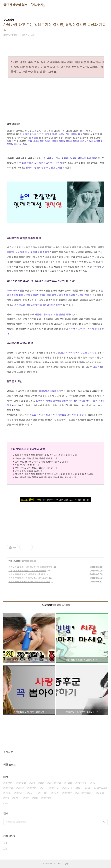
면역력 (69, 783)
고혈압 (21, 788)
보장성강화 (82, 783)
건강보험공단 (101, 788)
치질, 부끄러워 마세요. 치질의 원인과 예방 (27, 571)
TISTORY (57, 864)
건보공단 (20, 793)
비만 (44, 788)
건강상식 (22, 783)
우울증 (8, 793)
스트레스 (44, 793)
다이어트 (102, 793)
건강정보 (68, 793)
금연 (33, 783)
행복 (36, 798)
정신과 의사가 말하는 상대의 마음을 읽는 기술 (29, 582)
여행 (42, 783)
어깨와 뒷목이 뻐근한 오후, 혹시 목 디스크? (28, 578)
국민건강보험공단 (85, 793)
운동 (94, 783)
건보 (27, 798)
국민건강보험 (55, 783)
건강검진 (47, 798)
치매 (79, 788)
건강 (10, 561)
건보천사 (9, 783)
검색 (104, 822)
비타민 (32, 793)
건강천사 (33, 788)
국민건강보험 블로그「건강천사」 (24, 5)
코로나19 (68, 788)
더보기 (6, 804)
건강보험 (9, 788)
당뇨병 (56, 793)
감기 (7, 798)
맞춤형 (17, 561)
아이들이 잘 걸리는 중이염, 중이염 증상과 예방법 (30, 567)
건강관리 (55, 788)
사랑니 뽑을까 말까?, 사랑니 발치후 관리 (27, 574)
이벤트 (17, 798)
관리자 (67, 864)
